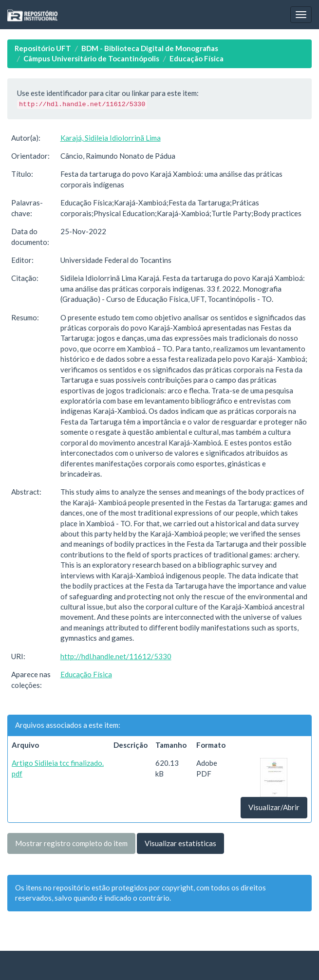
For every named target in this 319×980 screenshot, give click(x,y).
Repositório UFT (43, 48)
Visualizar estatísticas (180, 843)
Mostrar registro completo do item (71, 843)
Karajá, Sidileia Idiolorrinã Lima (111, 138)
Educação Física (197, 58)
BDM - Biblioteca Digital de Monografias (150, 48)
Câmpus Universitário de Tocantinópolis (91, 58)
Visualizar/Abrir (274, 807)
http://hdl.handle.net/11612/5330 (116, 656)
